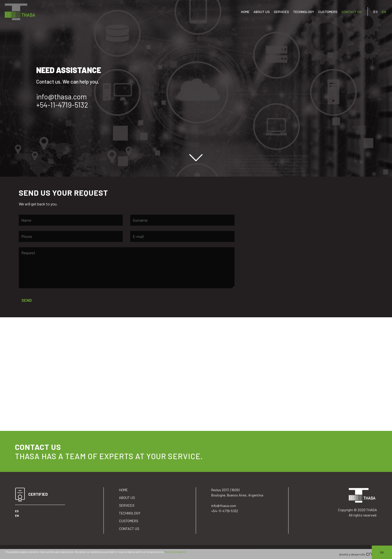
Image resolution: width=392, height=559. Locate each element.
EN (384, 12)
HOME (245, 12)
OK (382, 552)
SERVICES (281, 12)
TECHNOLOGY (304, 12)
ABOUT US (262, 12)
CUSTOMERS (328, 12)
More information (175, 552)
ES (376, 12)
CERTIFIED (31, 495)
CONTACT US (352, 12)
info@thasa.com (61, 96)
